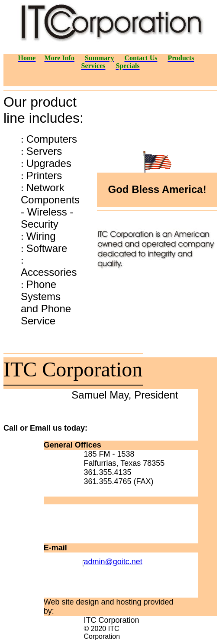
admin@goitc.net (113, 562)
